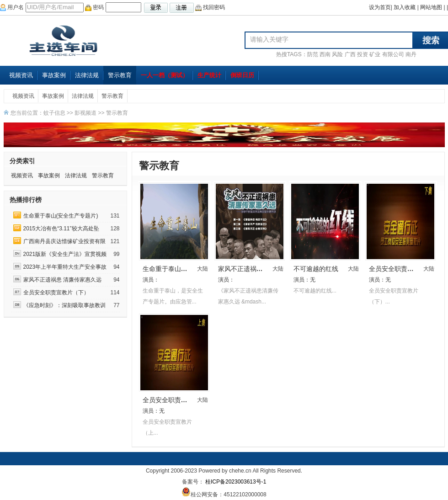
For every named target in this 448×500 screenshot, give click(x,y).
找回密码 (210, 7)
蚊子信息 (54, 113)
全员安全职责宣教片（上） (181, 400)
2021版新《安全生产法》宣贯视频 (65, 254)
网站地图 (431, 7)
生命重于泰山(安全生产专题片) (61, 216)
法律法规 (87, 75)
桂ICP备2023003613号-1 (235, 482)
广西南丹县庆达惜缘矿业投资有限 (64, 241)
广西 (350, 54)
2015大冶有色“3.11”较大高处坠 (61, 229)
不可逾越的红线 (316, 269)
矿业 (375, 54)
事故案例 (54, 75)
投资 (363, 54)
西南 (325, 54)
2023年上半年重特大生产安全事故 (65, 267)
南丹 (411, 54)
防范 (313, 54)
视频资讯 (21, 75)
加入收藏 (405, 7)
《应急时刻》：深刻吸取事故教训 (65, 305)
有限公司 (393, 54)
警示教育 (120, 75)
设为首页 (380, 7)
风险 (337, 54)
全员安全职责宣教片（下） (56, 293)
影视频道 (85, 113)
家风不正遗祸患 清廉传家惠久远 (62, 280)
